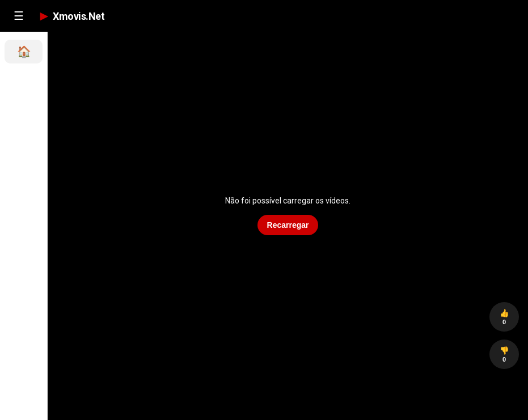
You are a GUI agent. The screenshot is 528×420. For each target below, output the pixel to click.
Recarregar (288, 225)
